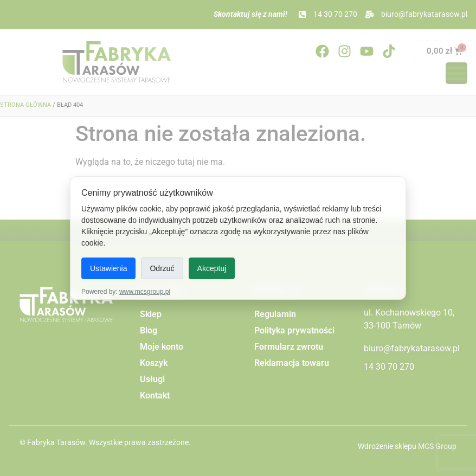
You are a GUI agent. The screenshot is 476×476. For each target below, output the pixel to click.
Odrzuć (162, 268)
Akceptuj (212, 268)
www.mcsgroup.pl (145, 292)
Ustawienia (108, 268)
